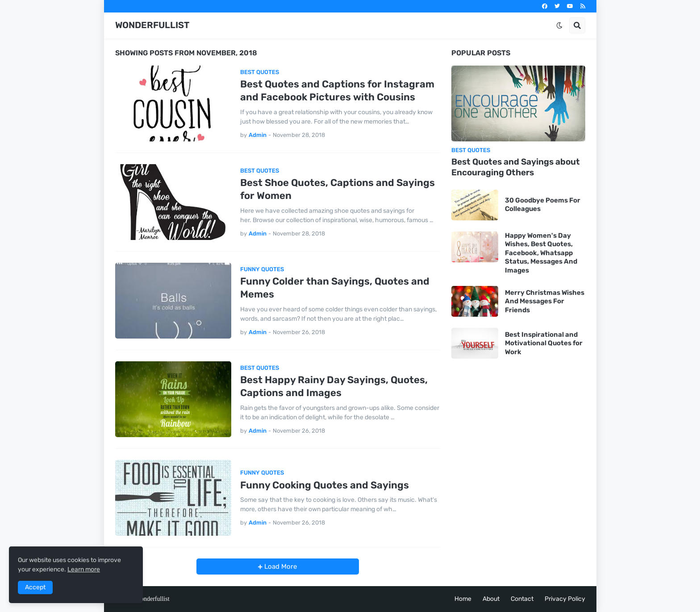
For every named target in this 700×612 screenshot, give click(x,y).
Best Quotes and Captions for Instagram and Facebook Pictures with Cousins (337, 91)
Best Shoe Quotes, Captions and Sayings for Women (337, 189)
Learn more (84, 569)
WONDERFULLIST (152, 25)
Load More (280, 567)
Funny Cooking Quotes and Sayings (325, 485)
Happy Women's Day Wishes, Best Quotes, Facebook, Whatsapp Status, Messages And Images (541, 253)
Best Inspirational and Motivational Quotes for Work (544, 343)
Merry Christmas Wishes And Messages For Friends (545, 301)
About (491, 599)
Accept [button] (35, 587)
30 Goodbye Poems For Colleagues (543, 205)
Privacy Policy (565, 599)
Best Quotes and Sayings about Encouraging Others (516, 167)
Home (463, 599)
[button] (559, 25)
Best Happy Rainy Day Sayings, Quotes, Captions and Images (334, 386)
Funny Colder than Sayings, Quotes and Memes (335, 288)
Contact (522, 599)
